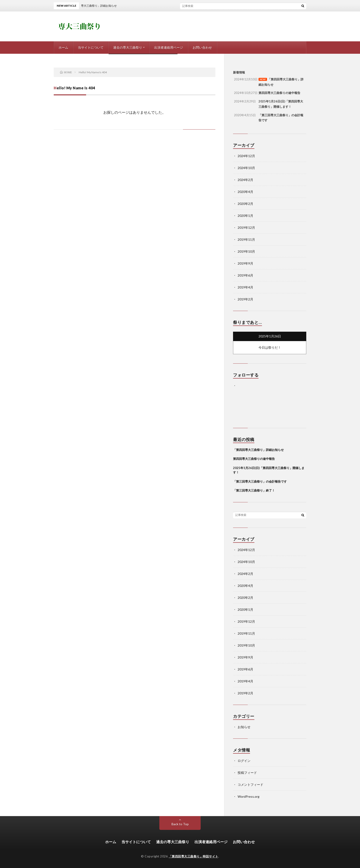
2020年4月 (245, 192)
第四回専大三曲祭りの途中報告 (254, 459)
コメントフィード (250, 785)
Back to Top (180, 824)
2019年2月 (245, 299)
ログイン (244, 761)
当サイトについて (91, 47)
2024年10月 (246, 168)
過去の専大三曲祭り (128, 47)
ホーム (63, 47)
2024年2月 (245, 180)
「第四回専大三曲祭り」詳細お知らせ (258, 450)
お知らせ (244, 727)
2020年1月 (245, 216)
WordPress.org (249, 796)
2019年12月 (246, 228)
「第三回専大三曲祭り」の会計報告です (260, 481)
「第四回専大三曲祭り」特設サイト (194, 856)
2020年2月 (245, 204)
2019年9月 (245, 263)
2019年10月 (246, 251)
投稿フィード (247, 773)
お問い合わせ (202, 47)
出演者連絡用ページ (169, 47)
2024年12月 (246, 156)
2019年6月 (245, 275)
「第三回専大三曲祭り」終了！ (254, 490)
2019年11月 (246, 239)
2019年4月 (245, 287)
